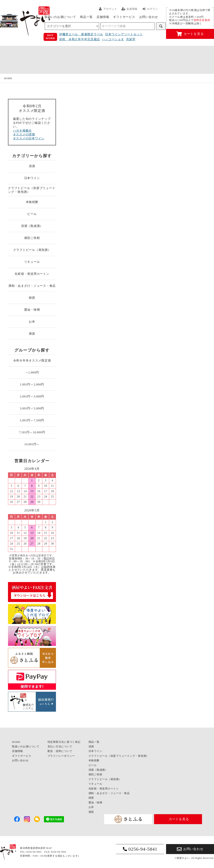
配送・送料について (60, 751)
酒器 (32, 334)
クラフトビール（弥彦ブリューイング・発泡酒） (32, 190)
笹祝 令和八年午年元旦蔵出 (80, 39)
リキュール (32, 262)
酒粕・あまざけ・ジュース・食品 (32, 286)
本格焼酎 (32, 202)
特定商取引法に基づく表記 (64, 742)
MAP (49, 848)
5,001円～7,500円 (32, 420)
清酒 (32, 166)
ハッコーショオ (113, 39)
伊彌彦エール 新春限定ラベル (81, 34)
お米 (32, 322)
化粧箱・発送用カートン (32, 274)
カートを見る (190, 34)
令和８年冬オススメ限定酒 (32, 361)
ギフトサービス (124, 17)
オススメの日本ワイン (29, 138)
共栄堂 (131, 39)
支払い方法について (60, 746)
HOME (8, 78)
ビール (32, 214)
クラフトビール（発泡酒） (32, 250)
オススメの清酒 (24, 134)
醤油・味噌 (32, 310)
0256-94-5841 (140, 849)
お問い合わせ (149, 17)
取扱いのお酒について (60, 17)
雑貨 (32, 298)
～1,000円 (32, 372)
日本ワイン (32, 178)
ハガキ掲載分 (22, 131)
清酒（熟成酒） (32, 226)
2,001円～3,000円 (32, 396)
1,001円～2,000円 (32, 384)
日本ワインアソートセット (124, 34)
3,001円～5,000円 (32, 408)
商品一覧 (86, 17)
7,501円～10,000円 (32, 432)
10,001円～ (32, 444)
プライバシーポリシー (61, 756)
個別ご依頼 (32, 238)
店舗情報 (103, 17)
